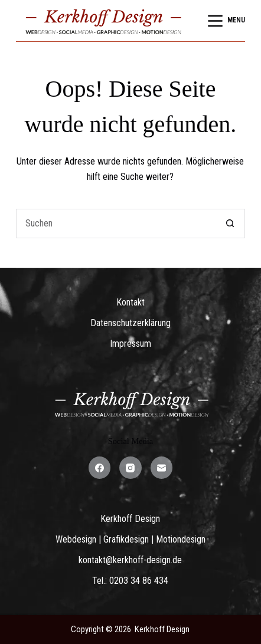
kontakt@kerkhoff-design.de (130, 560)
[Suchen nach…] (116, 224)
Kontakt (130, 302)
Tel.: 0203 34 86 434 (130, 581)
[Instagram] (130, 468)
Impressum (130, 344)
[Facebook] (100, 468)
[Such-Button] (230, 224)
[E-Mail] (162, 468)
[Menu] (226, 21)
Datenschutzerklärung (130, 323)
